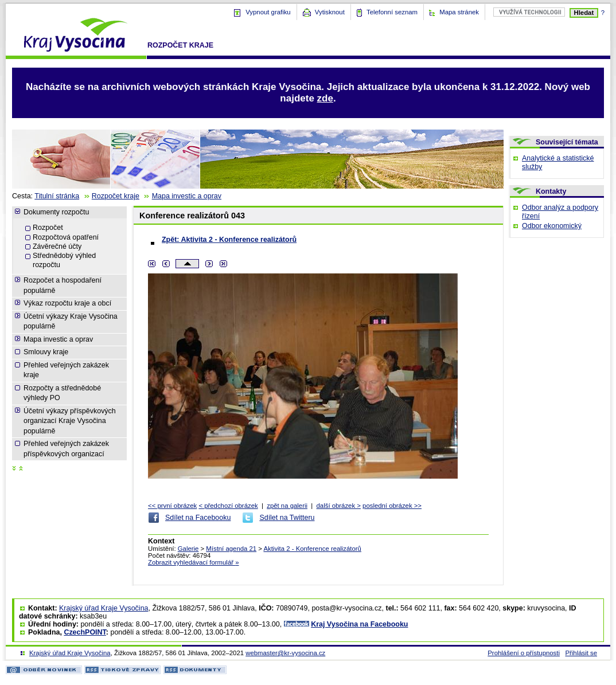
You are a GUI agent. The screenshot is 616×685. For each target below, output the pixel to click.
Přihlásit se (581, 653)
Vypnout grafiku (268, 12)
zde (325, 98)
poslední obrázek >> (392, 506)
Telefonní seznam (392, 12)
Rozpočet (48, 228)
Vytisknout (330, 12)
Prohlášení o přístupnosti (524, 653)
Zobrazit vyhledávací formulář (193, 562)
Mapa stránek (459, 12)
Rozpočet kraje (180, 45)
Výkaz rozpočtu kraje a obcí (67, 303)
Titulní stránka (57, 196)
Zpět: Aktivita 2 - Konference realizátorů (229, 240)
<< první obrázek (172, 506)
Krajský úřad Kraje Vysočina (104, 608)
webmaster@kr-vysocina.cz (285, 653)
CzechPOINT (85, 632)
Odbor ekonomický (552, 226)
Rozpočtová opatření (66, 237)
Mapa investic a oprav (187, 196)
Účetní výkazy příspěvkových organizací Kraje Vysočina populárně (70, 421)
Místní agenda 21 (231, 549)
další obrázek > (339, 506)
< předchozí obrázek (228, 506)
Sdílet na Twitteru (287, 518)
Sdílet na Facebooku (198, 518)
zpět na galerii (287, 506)
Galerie (188, 549)
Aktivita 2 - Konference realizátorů (312, 549)
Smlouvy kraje (46, 352)
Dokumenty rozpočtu (56, 212)
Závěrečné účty (57, 246)
